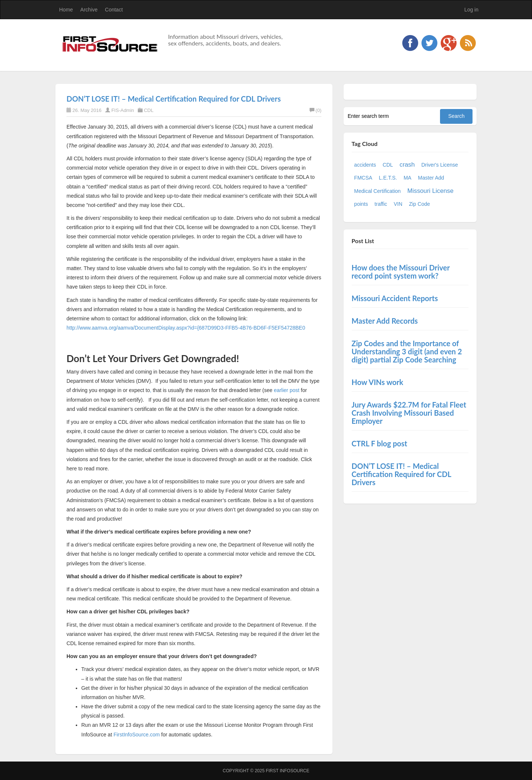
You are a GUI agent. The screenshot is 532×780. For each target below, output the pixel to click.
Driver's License (439, 165)
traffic (381, 204)
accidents (365, 165)
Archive (89, 10)
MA (407, 178)
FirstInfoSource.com (137, 735)
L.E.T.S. (388, 178)
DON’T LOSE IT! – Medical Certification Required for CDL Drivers (174, 99)
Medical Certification (378, 191)
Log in (471, 10)
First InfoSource (287, 771)
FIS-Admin (122, 110)
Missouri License (431, 191)
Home (66, 10)
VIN (398, 204)
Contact (114, 10)
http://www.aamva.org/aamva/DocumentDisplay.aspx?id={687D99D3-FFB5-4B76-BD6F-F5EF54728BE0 (186, 328)
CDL (149, 110)
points (361, 204)
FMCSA (363, 178)
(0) (316, 110)
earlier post (287, 390)
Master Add (431, 178)
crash (407, 165)
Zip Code (420, 204)
